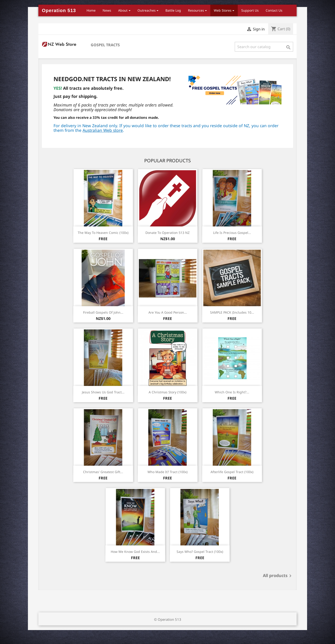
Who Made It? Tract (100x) (167, 472)
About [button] (123, 10)
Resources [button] (196, 10)
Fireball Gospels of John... (103, 312)
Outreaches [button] (147, 10)
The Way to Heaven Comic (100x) (103, 233)
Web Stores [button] (223, 10)
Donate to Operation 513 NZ (167, 233)
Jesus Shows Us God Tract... (103, 392)
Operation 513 (59, 10)
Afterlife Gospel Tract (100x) (232, 472)
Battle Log (173, 10)
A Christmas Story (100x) (167, 392)
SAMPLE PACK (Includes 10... (232, 312)
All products (278, 576)
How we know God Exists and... (135, 552)
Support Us (250, 10)
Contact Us (274, 10)
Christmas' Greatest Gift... (103, 472)
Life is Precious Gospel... (232, 233)
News (107, 10)
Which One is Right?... (232, 392)
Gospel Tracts (105, 45)
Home (91, 10)
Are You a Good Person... (168, 312)
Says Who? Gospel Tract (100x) (200, 552)
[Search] (264, 47)
